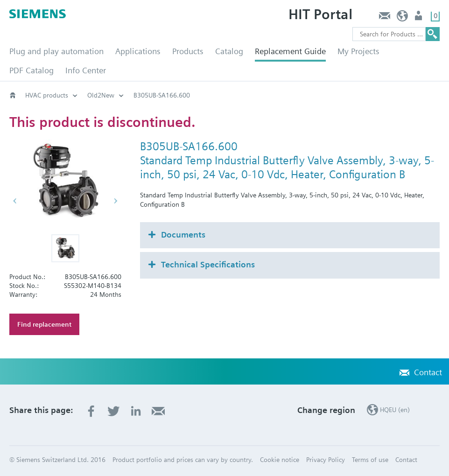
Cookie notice (280, 460)
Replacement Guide (290, 51)
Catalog (229, 51)
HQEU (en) (403, 18)
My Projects (358, 51)
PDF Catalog (32, 70)
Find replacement (44, 324)
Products (188, 51)
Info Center (86, 70)
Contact (384, 18)
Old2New (101, 95)
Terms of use (370, 460)
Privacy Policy (326, 460)
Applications (138, 51)
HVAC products (47, 95)
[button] (65, 248)
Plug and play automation (56, 51)
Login (419, 18)
